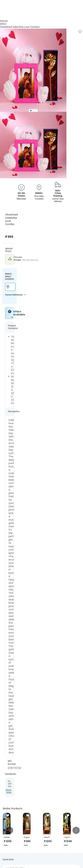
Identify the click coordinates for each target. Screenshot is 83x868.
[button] (33, 70)
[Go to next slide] (76, 830)
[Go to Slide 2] (33, 111)
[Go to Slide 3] (36, 111)
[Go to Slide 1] (31, 111)
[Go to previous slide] (10, 830)
